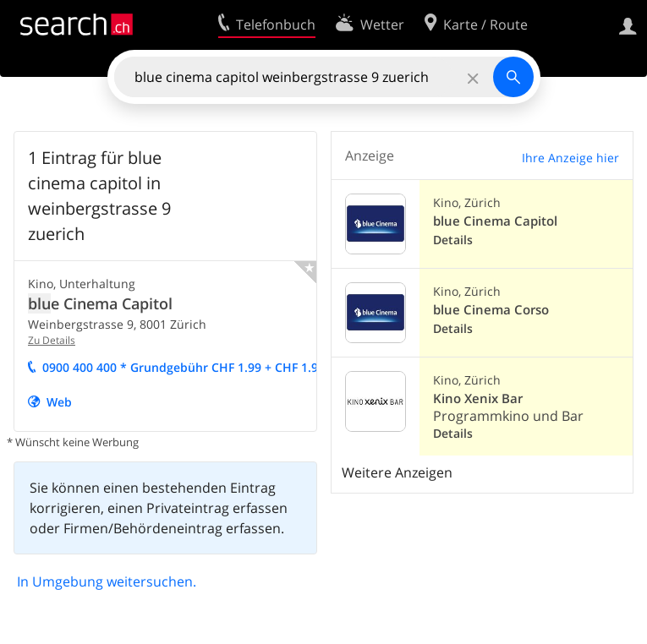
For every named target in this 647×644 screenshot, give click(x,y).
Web (59, 402)
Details (453, 240)
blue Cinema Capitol (495, 221)
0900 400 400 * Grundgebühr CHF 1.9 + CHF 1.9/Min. (198, 367)
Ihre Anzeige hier (570, 158)
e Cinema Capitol (100, 303)
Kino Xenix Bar (478, 398)
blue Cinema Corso (491, 310)
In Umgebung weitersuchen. (107, 581)
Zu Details (52, 340)
